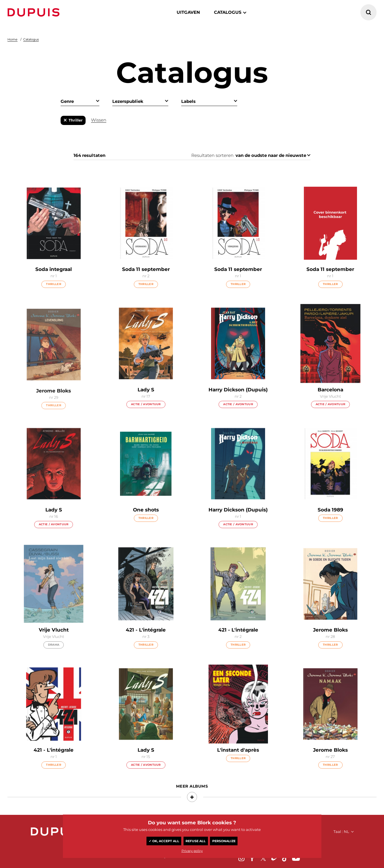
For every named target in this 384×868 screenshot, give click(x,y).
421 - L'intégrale (146, 642)
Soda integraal (54, 270)
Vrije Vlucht (54, 642)
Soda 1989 (330, 521)
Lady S (146, 401)
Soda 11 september (146, 270)
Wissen (99, 120)
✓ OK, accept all (164, 841)
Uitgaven (188, 12)
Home (12, 39)
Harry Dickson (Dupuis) (238, 401)
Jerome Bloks (330, 642)
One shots (146, 521)
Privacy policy (192, 851)
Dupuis (35, 12)
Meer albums (192, 798)
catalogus (228, 12)
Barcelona (330, 401)
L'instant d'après (238, 762)
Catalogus (31, 39)
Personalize (224, 841)
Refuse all (196, 841)
